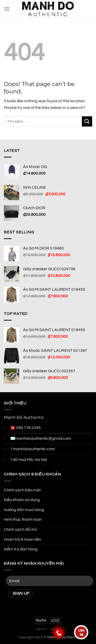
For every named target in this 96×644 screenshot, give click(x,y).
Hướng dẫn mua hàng (24, 510)
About (42, 629)
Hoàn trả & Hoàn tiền (23, 539)
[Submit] (87, 121)
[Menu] (7, 9)
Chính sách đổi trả (20, 529)
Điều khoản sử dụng (22, 500)
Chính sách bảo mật (22, 490)
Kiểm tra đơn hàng (21, 549)
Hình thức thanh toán (23, 519)
